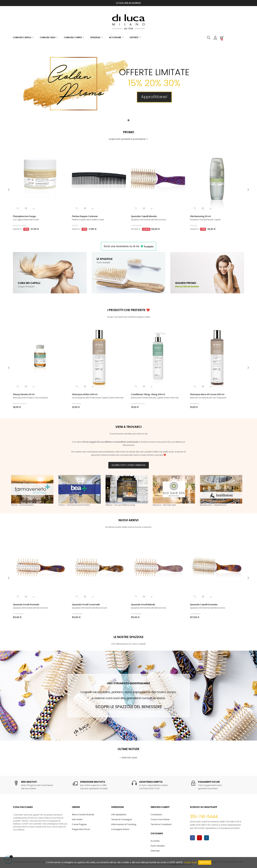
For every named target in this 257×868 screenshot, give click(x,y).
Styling (193, 226)
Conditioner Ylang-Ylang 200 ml (148, 395)
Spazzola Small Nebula (143, 605)
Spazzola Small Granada (26, 605)
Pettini (75, 226)
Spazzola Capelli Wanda (144, 216)
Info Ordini (77, 820)
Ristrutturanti (20, 226)
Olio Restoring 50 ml (200, 216)
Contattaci (156, 815)
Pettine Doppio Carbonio (85, 216)
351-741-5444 (204, 817)
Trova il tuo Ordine (160, 820)
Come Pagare (79, 825)
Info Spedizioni (119, 815)
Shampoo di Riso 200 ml (85, 395)
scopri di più (191, 862)
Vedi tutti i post (129, 758)
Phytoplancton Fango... (25, 216)
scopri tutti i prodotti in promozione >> (128, 139)
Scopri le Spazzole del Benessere (128, 707)
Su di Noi (155, 841)
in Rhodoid (136, 226)
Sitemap (155, 851)
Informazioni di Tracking (124, 825)
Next (241, 491)
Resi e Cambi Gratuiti (83, 815)
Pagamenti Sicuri (81, 829)
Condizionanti (138, 404)
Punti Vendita (158, 846)
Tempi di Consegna (122, 820)
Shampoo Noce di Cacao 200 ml (207, 395)
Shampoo (77, 404)
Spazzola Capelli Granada (204, 605)
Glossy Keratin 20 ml (24, 395)
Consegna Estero (120, 829)
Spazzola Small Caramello (86, 605)
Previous (16, 491)
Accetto (205, 863)
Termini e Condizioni (161, 825)
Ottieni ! (129, 3)
